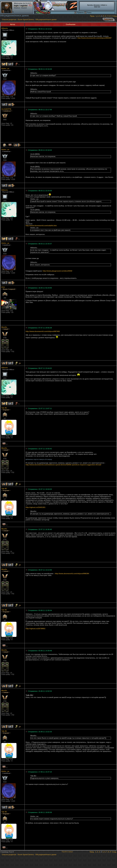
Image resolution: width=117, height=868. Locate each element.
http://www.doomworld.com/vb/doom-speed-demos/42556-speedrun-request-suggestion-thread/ (63, 465)
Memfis (4, 327)
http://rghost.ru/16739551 (35, 629)
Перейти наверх (67, 852)
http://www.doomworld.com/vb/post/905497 (94, 38)
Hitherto (5, 28)
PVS (3, 287)
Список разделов (9, 20)
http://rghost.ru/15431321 (35, 507)
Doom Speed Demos (26, 20)
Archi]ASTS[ (6, 109)
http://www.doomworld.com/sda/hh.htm (41, 226)
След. (115, 16)
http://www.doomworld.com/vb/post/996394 (72, 574)
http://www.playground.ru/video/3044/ (57, 271)
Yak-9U (4, 408)
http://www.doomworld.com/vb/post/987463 (43, 331)
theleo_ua (5, 68)
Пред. (92, 16)
